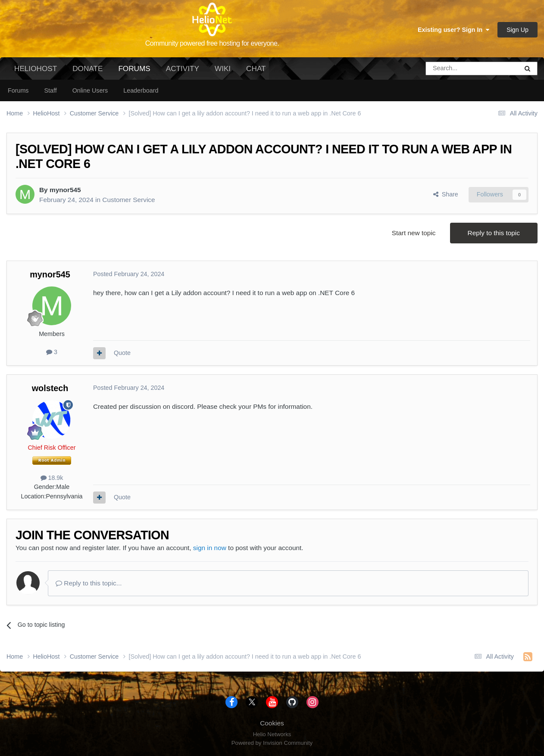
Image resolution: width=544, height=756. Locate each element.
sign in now (210, 548)
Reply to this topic (494, 233)
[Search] (450, 68)
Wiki (223, 68)
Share (446, 194)
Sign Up (517, 30)
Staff (50, 90)
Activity (183, 68)
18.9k (52, 478)
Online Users (90, 90)
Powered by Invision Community (272, 743)
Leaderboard (141, 90)
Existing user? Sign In (453, 30)
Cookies (272, 723)
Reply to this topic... (89, 583)
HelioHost (36, 68)
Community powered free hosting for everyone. (212, 43)
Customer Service (128, 200)
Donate (88, 68)
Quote (122, 353)
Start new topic (414, 233)
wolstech (50, 388)
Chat (256, 68)
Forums (134, 72)
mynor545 (65, 190)
